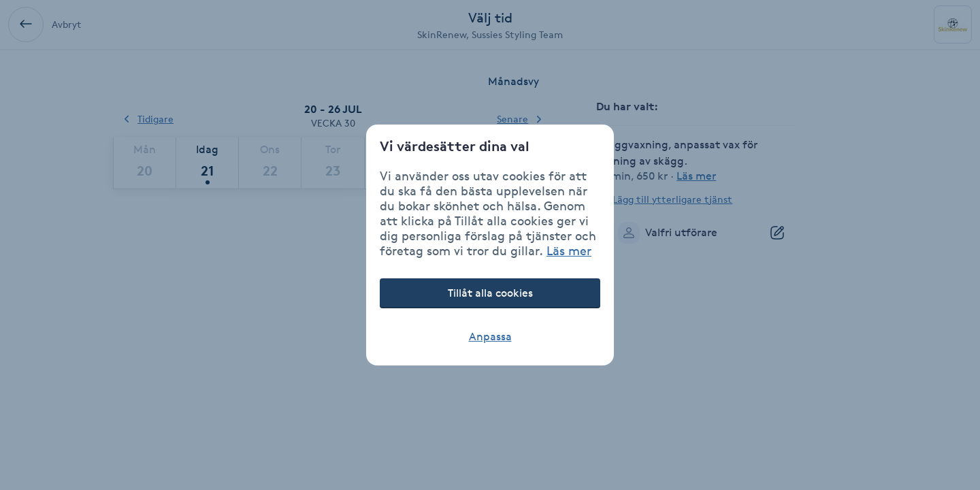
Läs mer (569, 250)
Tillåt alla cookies (490, 293)
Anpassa (490, 337)
